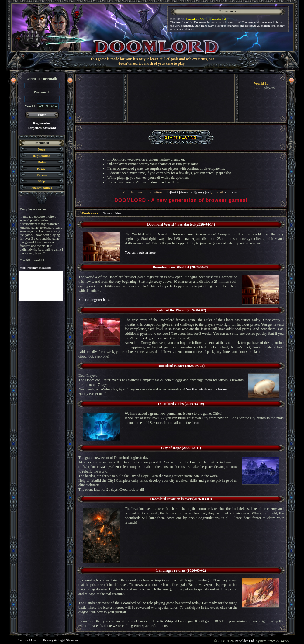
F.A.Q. (42, 168)
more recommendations (36, 268)
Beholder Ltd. (245, 641)
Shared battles (41, 188)
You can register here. (141, 252)
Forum (42, 175)
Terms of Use (27, 640)
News (41, 149)
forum (196, 423)
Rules (42, 162)
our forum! (232, 192)
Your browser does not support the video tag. (181, 98)
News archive (112, 213)
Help (42, 181)
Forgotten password (42, 128)
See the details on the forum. (207, 389)
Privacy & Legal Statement (61, 640)
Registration (42, 123)
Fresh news (90, 213)
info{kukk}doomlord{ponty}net (187, 192)
